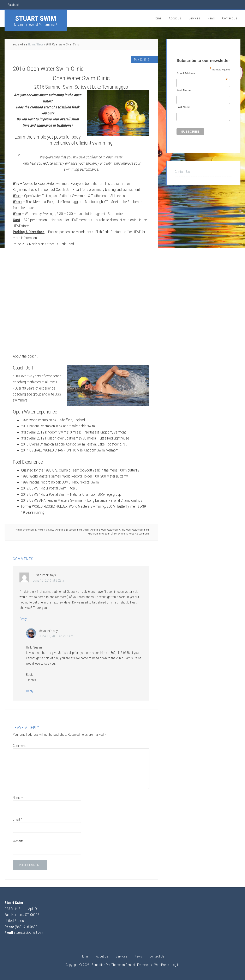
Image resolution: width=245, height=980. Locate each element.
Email (17, 819)
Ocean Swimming (91, 530)
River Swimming (96, 534)
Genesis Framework (139, 965)
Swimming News (126, 534)
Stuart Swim (36, 18)
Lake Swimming (74, 530)
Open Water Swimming (138, 530)
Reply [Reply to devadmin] (30, 691)
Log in (175, 965)
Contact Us (182, 172)
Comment (19, 746)
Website (18, 841)
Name (18, 798)
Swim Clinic (111, 534)
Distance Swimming (55, 530)
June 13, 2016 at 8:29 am (50, 580)
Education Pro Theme (106, 965)
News (41, 530)
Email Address (202, 73)
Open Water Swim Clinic (113, 530)
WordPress (162, 965)
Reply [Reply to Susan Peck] (23, 619)
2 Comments (143, 534)
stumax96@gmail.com (30, 933)
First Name (184, 90)
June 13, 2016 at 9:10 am (56, 636)
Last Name (184, 107)
